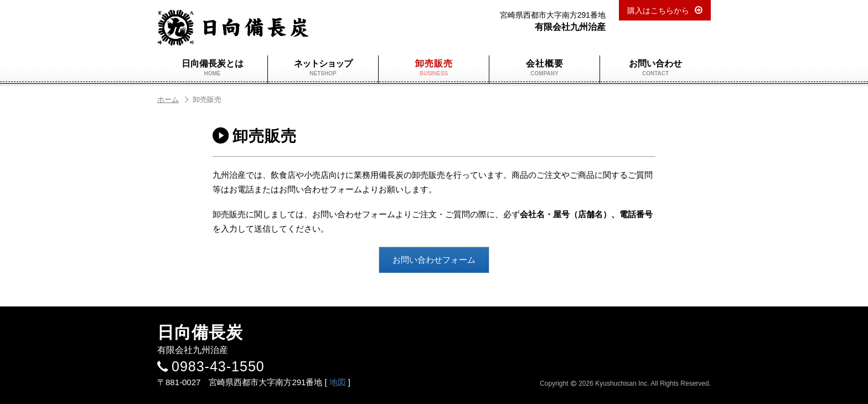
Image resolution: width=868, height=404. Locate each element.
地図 (338, 382)
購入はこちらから (658, 11)
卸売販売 (434, 68)
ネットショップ (323, 68)
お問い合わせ (655, 68)
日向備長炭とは (212, 68)
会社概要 (544, 68)
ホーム (174, 99)
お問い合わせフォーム (434, 260)
